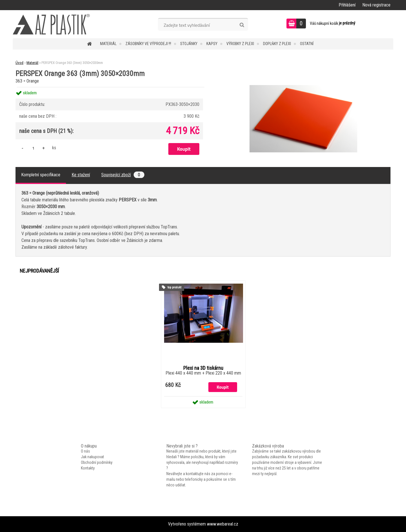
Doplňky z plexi (277, 44)
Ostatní (307, 44)
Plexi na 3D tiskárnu (203, 368)
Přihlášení (347, 5)
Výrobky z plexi (240, 44)
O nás (85, 451)
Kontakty (88, 468)
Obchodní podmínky (97, 462)
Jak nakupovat (92, 457)
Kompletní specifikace (41, 175)
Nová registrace (376, 5)
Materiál (108, 44)
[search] (242, 25)
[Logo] (51, 24)
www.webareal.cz (223, 524)
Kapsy (212, 44)
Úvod (19, 63)
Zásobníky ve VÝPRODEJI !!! (148, 44)
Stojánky (189, 44)
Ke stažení (81, 175)
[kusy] (33, 148)
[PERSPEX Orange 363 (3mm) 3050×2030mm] (303, 87)
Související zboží (123, 175)
